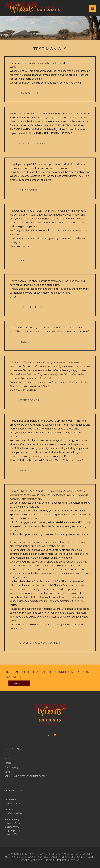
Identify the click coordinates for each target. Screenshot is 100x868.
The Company (11, 767)
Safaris (8, 758)
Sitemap (75, 860)
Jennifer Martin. (86, 857)
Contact (8, 772)
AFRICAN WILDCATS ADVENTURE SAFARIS (26, 776)
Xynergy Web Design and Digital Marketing (45, 860)
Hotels (8, 763)
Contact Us (19, 683)
